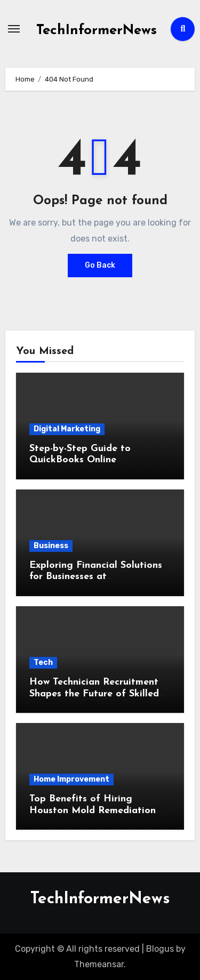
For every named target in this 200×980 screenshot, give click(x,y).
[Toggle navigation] (14, 29)
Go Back (100, 265)
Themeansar (99, 964)
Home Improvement (71, 779)
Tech (43, 662)
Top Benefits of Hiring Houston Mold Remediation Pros (93, 810)
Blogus (160, 949)
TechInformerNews (97, 31)
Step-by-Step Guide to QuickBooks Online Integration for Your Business (96, 460)
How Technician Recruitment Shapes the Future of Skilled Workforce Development (94, 694)
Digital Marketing (67, 429)
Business (51, 546)
